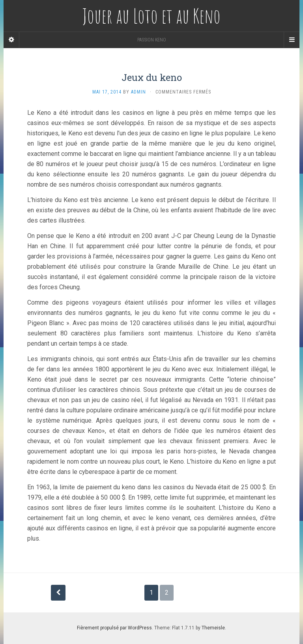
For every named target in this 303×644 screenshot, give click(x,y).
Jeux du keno (152, 77)
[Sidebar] (11, 40)
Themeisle (213, 628)
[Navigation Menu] (292, 40)
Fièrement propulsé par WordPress (114, 628)
